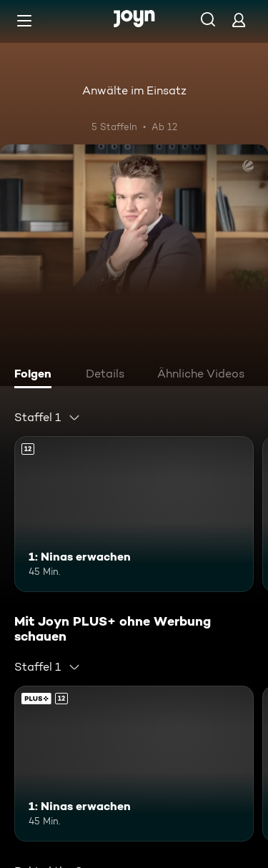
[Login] (239, 20)
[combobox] (48, 418)
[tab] (36, 375)
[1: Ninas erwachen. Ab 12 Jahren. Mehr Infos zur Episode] (134, 514)
